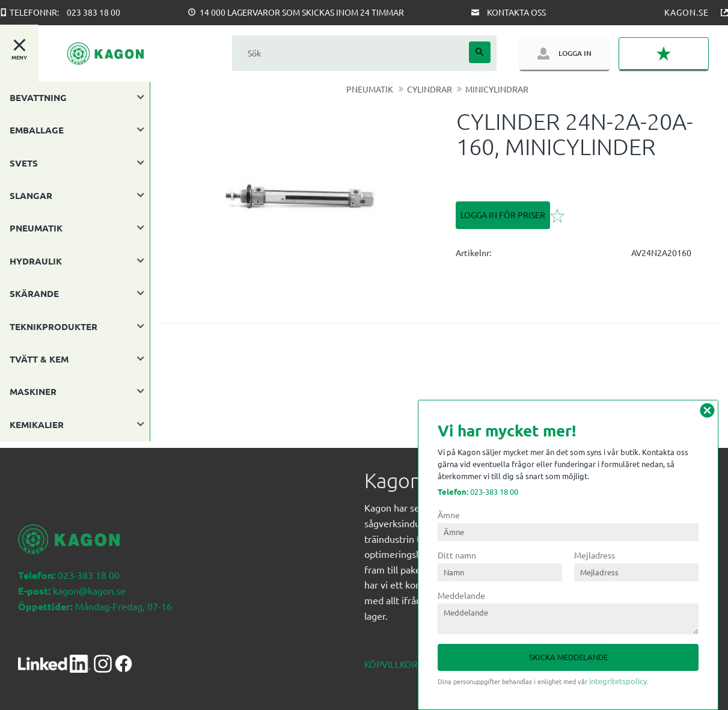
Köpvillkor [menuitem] (391, 657)
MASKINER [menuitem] (33, 391)
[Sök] (480, 52)
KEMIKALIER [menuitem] (37, 424)
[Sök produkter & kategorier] (350, 53)
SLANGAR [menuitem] (31, 195)
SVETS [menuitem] (24, 163)
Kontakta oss (516, 12)
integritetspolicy (618, 681)
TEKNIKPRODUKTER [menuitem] (54, 326)
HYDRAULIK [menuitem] (36, 261)
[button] (664, 54)
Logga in (575, 53)
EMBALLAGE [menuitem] (37, 130)
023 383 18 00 (93, 12)
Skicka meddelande (568, 657)
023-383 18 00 (478, 491)
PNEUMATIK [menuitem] (36, 228)
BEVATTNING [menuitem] (38, 97)
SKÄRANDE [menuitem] (34, 293)
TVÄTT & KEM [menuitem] (39, 359)
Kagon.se (687, 12)
